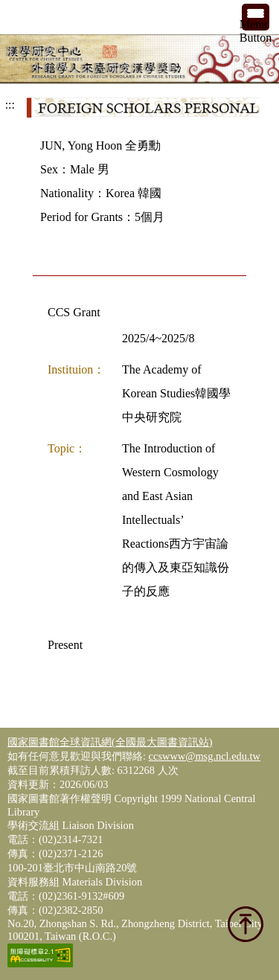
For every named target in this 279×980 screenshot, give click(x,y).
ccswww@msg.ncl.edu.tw (205, 756)
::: (10, 105)
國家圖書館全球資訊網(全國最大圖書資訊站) (110, 742)
